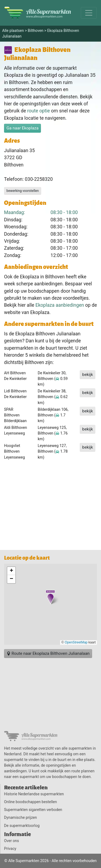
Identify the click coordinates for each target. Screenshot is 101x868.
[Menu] (89, 13)
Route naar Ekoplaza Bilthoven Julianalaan (48, 653)
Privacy (10, 849)
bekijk (88, 375)
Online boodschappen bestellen (30, 802)
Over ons (11, 841)
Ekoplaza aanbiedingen (60, 305)
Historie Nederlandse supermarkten (34, 794)
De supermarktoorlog (22, 826)
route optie (39, 111)
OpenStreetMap (76, 642)
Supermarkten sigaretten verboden (33, 810)
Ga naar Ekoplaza (22, 128)
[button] (50, 597)
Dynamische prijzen (20, 817)
